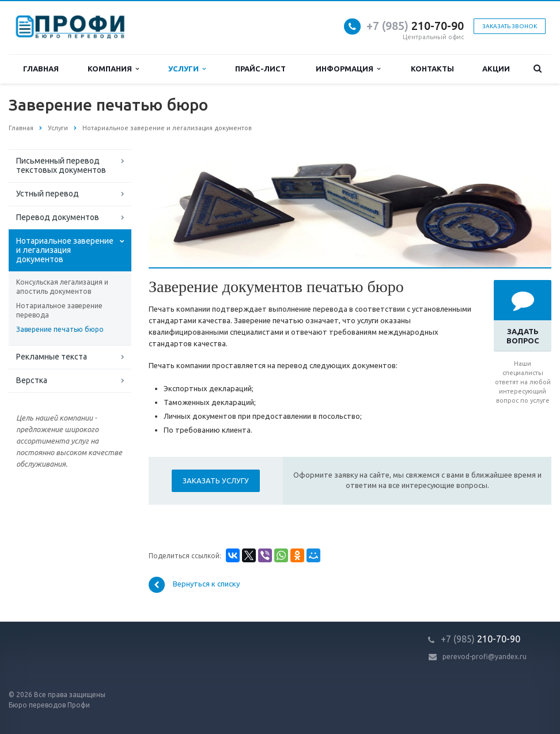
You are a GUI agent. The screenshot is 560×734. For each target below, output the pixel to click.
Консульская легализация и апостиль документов (62, 287)
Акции (496, 69)
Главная (41, 69)
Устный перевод (48, 194)
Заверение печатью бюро (60, 329)
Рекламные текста (52, 357)
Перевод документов (58, 217)
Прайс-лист (260, 69)
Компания (113, 69)
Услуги (187, 69)
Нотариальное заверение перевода (59, 310)
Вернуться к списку (194, 585)
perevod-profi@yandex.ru (485, 657)
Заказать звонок (510, 26)
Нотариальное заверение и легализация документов (65, 250)
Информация (348, 69)
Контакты (432, 69)
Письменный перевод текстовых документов (61, 165)
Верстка (32, 380)
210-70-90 (415, 26)
